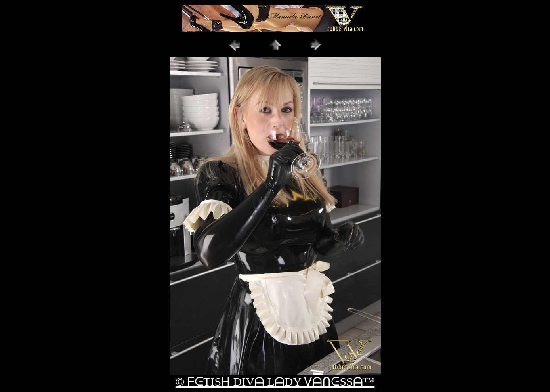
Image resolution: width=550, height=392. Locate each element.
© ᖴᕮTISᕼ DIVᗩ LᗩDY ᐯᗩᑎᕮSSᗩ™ (275, 381)
